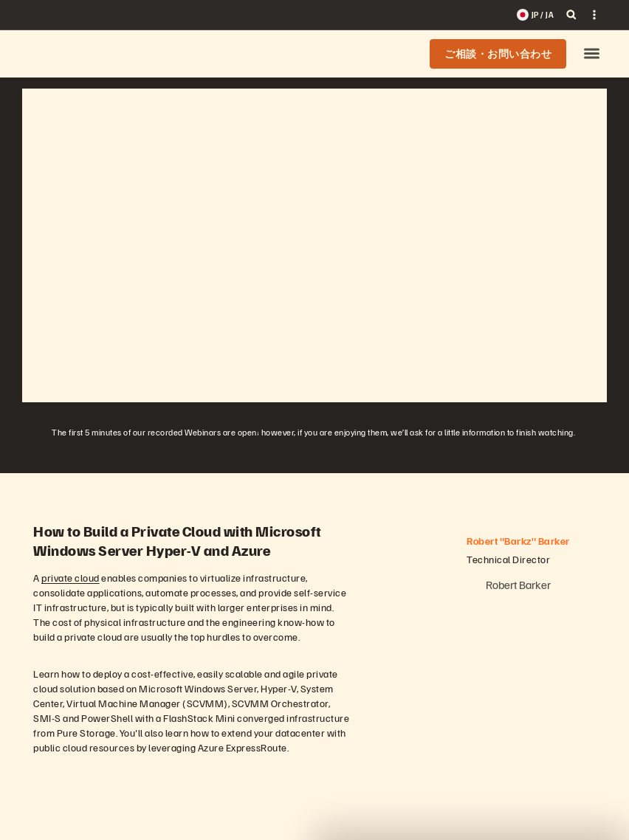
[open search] (571, 15)
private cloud (71, 578)
